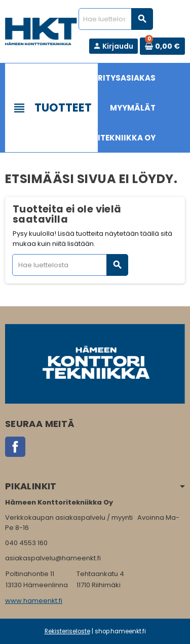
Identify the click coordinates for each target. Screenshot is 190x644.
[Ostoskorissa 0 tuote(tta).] (162, 46)
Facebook (15, 447)
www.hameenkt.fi (34, 601)
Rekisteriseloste (67, 631)
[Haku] (116, 19)
